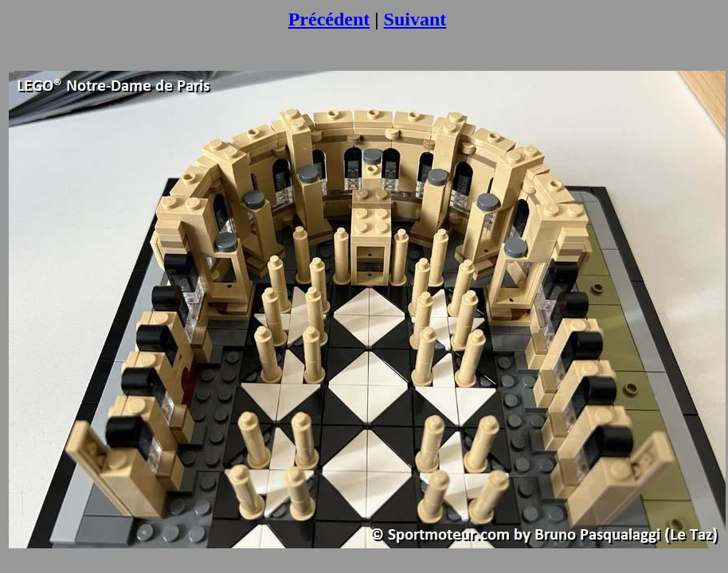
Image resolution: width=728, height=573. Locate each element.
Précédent (329, 19)
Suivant (415, 19)
